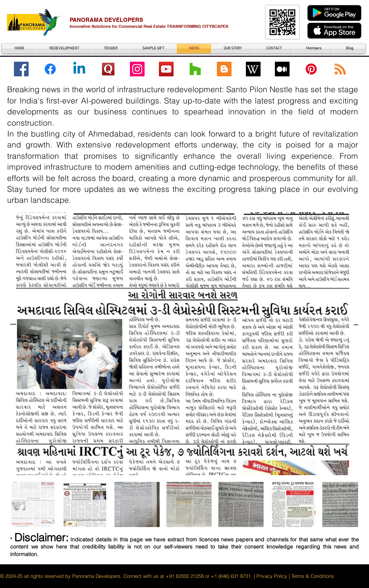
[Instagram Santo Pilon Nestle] (137, 69)
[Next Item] (345, 344)
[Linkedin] (79, 69)
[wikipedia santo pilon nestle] (253, 69)
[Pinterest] (311, 69)
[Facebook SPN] (50, 69)
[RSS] (340, 69)
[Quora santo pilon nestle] (108, 69)
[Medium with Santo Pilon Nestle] (282, 69)
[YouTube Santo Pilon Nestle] (166, 69)
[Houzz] (195, 69)
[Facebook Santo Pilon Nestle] (21, 69)
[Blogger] (224, 69)
